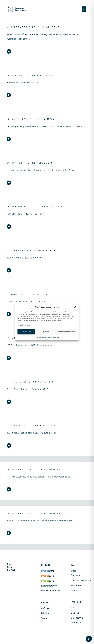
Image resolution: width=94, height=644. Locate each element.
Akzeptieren (26, 332)
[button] (75, 307)
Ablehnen (45, 332)
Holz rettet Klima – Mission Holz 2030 (25, 214)
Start (73, 571)
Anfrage (45, 608)
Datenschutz (46, 337)
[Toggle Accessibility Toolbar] (89, 639)
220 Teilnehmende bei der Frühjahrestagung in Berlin (31, 433)
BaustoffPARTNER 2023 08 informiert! (25, 258)
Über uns (75, 576)
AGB (73, 608)
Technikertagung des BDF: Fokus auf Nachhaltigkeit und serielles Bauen (41, 170)
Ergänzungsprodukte (51, 591)
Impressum (55, 337)
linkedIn (45, 613)
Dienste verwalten (24, 325)
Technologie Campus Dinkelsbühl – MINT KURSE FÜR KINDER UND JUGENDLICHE (46, 126)
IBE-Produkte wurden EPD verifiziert (23, 83)
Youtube (45, 618)
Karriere (75, 590)
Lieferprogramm (49, 586)
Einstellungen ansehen (66, 332)
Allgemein (55, 27)
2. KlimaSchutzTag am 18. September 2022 (27, 389)
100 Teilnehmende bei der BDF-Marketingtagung (30, 345)
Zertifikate (76, 585)
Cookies (38, 337)
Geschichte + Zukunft (81, 580)
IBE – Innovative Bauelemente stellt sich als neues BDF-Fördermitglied (40, 520)
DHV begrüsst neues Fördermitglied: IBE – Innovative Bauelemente (38, 477)
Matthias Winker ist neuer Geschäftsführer (27, 302)
